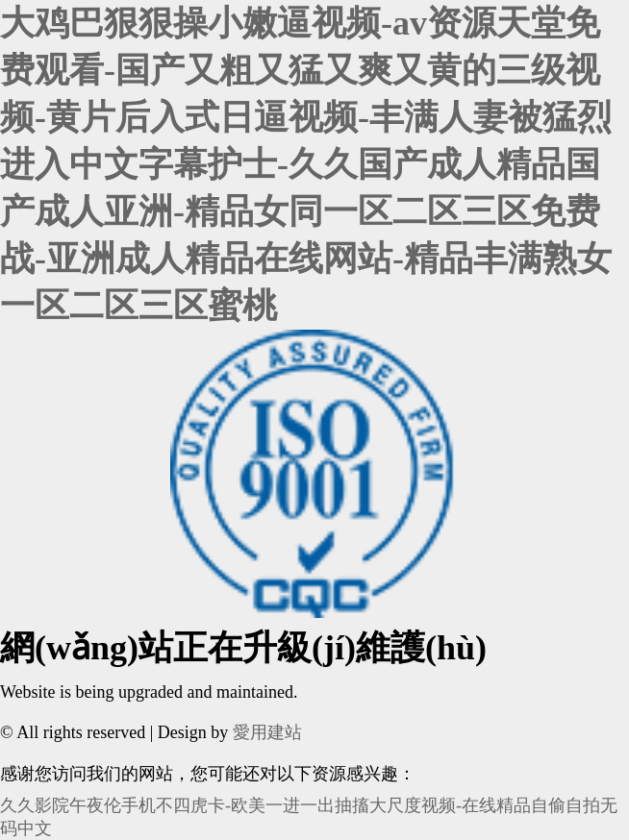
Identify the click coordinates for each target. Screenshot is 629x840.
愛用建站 (267, 732)
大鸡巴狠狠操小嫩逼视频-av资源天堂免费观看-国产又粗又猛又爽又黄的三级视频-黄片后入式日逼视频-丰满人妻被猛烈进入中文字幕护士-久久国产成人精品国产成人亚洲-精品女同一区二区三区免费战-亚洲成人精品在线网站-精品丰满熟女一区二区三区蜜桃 (306, 164)
